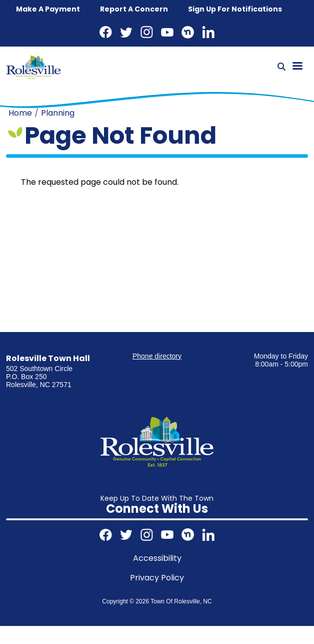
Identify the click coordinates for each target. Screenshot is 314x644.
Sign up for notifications (235, 9)
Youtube (167, 32)
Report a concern (134, 9)
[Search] (281, 67)
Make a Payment (48, 9)
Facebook (106, 32)
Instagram (147, 32)
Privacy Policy (157, 578)
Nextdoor (188, 32)
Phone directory (157, 356)
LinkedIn (208, 32)
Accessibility (157, 558)
